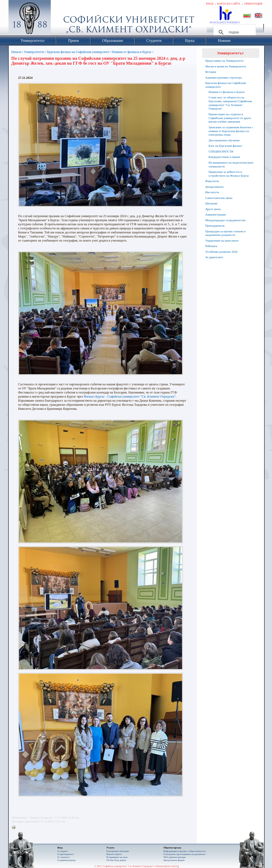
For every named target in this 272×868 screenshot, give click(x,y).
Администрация (216, 214)
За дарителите (214, 257)
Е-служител (64, 857)
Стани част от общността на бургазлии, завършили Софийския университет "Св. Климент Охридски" (230, 103)
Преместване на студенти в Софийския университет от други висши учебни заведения (230, 118)
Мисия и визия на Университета (226, 66)
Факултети (212, 181)
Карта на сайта (229, 4)
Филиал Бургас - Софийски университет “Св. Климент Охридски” (130, 396)
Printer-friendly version (15, 828)
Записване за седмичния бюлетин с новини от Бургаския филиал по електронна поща (231, 131)
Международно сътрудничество (226, 220)
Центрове (212, 203)
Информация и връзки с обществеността (185, 851)
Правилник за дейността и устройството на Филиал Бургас (229, 174)
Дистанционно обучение (224, 140)
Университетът (34, 52)
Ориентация (253, 4)
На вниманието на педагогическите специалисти (231, 164)
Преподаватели (215, 226)
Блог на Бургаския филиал (225, 146)
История (211, 72)
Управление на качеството (222, 241)
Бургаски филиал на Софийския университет (78, 52)
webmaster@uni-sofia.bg (167, 866)
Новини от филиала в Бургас (132, 52)
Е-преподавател (66, 854)
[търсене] (234, 32)
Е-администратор (67, 860)
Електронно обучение (118, 851)
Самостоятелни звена (219, 198)
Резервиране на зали (117, 857)
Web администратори (175, 857)
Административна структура (224, 77)
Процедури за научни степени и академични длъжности (226, 233)
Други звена (213, 209)
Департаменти (215, 187)
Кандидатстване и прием (224, 157)
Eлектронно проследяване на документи (185, 854)
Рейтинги (211, 246)
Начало (16, 52)
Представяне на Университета (224, 61)
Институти (212, 192)
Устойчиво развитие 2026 (221, 252)
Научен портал (114, 854)
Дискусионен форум (174, 860)
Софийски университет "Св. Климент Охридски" (60, 19)
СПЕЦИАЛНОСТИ (221, 151)
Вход (210, 4)
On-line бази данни (116, 860)
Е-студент (63, 851)
